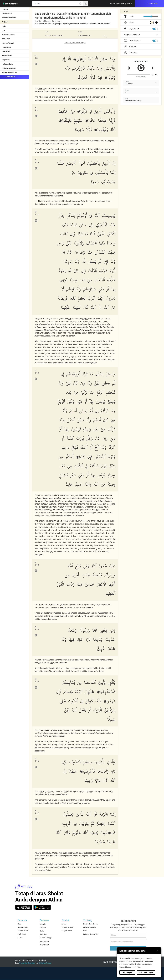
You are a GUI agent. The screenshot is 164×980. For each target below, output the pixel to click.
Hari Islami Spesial (8, 35)
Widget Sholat (67, 931)
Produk (65, 920)
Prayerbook (6, 60)
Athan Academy (67, 927)
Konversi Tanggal (8, 43)
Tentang (88, 920)
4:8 (36, 58)
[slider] (151, 16)
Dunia (20, 938)
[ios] (24, 907)
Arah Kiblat (6, 39)
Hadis (4, 26)
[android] (42, 907)
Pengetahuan (7, 47)
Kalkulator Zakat (8, 64)
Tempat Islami (7, 56)
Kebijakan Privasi (45, 963)
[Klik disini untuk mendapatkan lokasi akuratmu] (81, 4)
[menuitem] (117, 4)
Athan (64, 924)
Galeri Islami (6, 51)
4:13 (37, 565)
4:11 (37, 215)
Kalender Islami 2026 (9, 18)
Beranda (5, 9)
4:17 (37, 813)
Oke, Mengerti (127, 972)
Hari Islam (43, 934)
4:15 (37, 682)
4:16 (37, 761)
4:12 (37, 373)
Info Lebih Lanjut (146, 972)
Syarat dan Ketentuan (27, 963)
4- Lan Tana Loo (53, 36)
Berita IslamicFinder (9, 68)
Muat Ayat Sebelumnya (75, 43)
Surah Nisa (56, 21)
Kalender (43, 924)
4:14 (37, 629)
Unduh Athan (9, 77)
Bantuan (131, 47)
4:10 (37, 162)
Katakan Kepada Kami (9, 73)
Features (44, 920)
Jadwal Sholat (7, 14)
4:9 (36, 110)
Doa (3, 30)
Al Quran (5, 22)
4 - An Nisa (129, 84)
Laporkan (131, 53)
